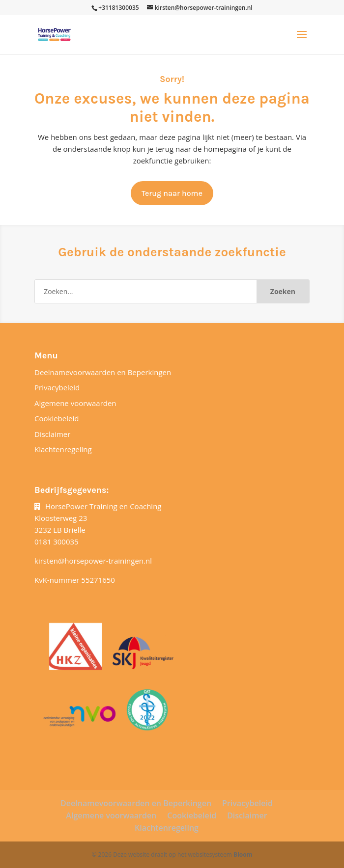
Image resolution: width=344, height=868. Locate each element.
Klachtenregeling (63, 449)
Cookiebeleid (57, 418)
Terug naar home (172, 193)
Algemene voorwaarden (75, 403)
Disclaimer (52, 434)
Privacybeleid (57, 387)
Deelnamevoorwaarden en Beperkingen (103, 372)
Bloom (243, 854)
